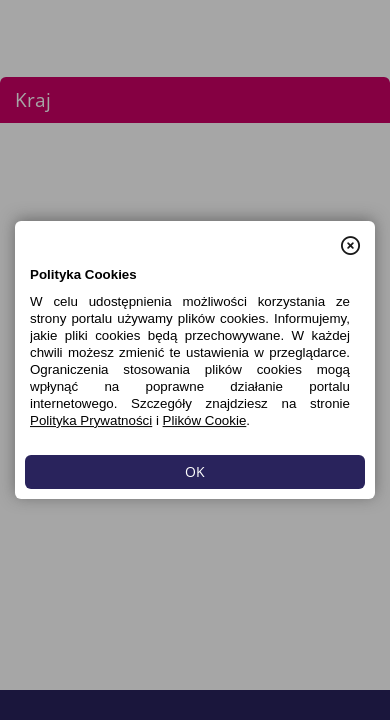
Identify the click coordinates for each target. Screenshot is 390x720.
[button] (350, 236)
